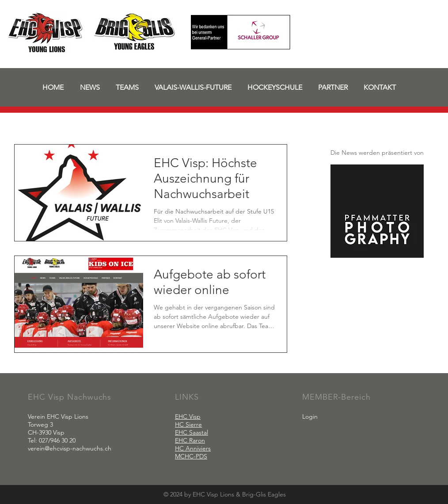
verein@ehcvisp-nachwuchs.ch (70, 448)
